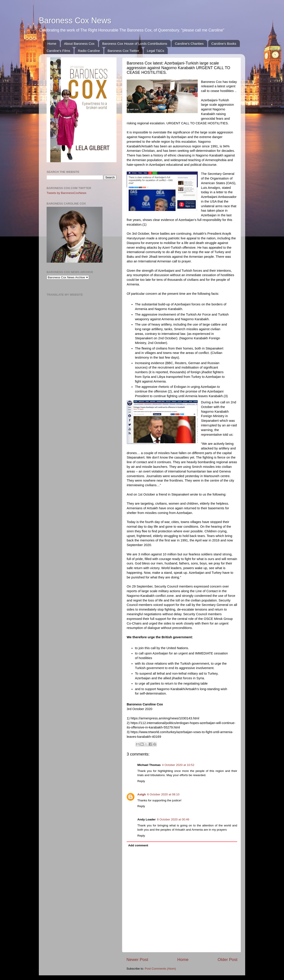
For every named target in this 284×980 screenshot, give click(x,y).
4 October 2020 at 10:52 (178, 765)
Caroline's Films (58, 51)
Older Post (228, 960)
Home (52, 44)
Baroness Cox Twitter (123, 51)
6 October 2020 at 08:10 (163, 794)
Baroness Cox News (75, 20)
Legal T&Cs (156, 51)
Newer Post (137, 960)
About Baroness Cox (79, 44)
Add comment (138, 845)
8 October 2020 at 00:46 (173, 819)
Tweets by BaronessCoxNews (66, 193)
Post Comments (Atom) (160, 969)
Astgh (142, 794)
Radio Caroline (89, 51)
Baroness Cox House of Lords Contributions (135, 44)
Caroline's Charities (189, 44)
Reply (141, 781)
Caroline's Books (224, 44)
